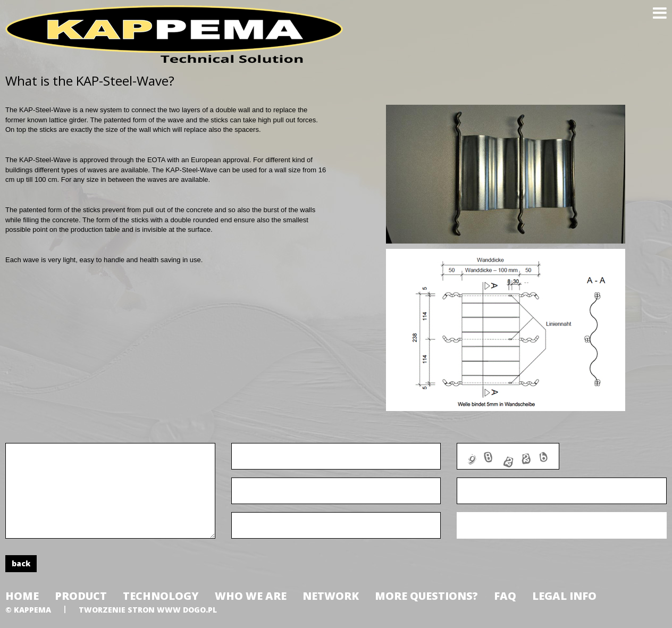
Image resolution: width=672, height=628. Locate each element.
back (21, 563)
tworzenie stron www (130, 610)
